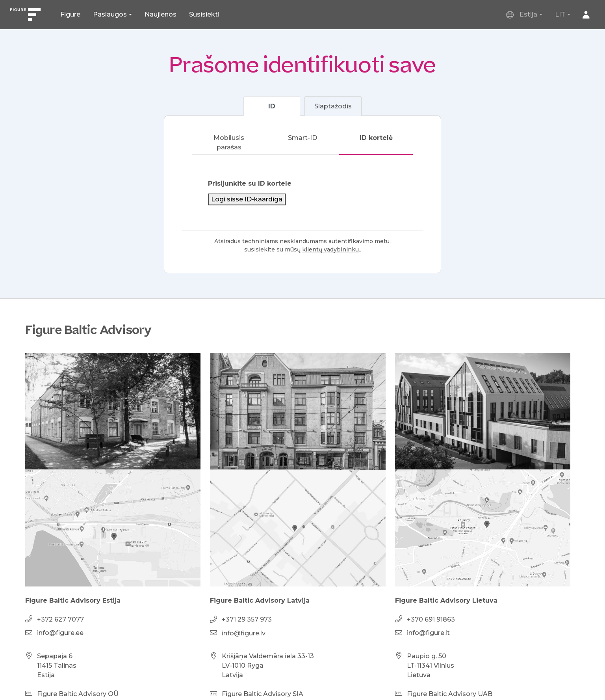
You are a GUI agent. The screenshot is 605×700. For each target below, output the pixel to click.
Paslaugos (110, 14)
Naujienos (161, 14)
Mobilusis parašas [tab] (229, 142)
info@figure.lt (428, 633)
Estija (522, 15)
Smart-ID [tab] (302, 138)
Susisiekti (204, 14)
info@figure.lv (244, 633)
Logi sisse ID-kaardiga (247, 199)
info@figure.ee (60, 633)
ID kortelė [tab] (376, 138)
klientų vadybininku (330, 249)
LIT (560, 14)
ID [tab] (272, 106)
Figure (70, 14)
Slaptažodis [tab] (333, 106)
